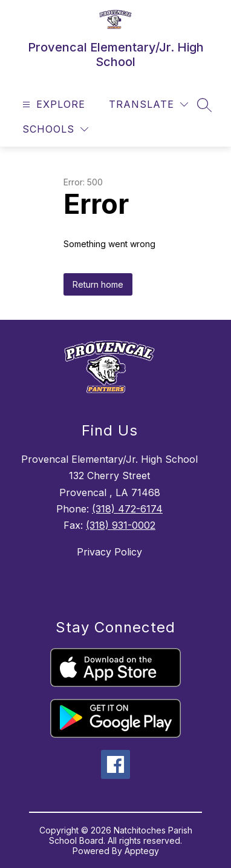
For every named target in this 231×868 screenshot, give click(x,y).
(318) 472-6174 (127, 509)
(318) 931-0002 (121, 525)
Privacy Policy (109, 552)
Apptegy (142, 851)
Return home (98, 284)
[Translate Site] (148, 104)
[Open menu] (52, 104)
